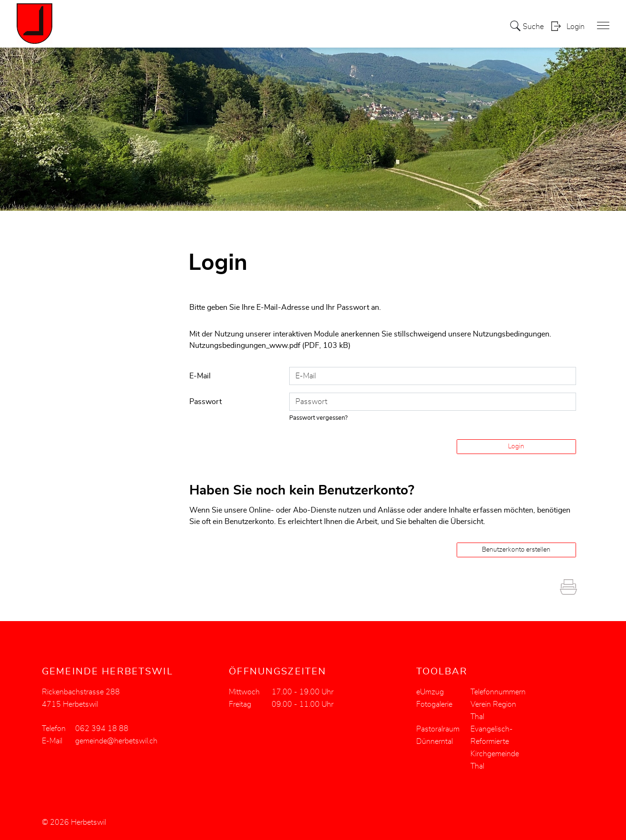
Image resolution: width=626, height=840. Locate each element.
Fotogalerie (434, 704)
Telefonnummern (498, 692)
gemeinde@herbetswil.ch (116, 741)
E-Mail (200, 376)
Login (576, 27)
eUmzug (430, 692)
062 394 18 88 (102, 728)
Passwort (205, 401)
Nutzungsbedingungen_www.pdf (245, 346)
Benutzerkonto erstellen (516, 549)
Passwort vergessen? (319, 418)
